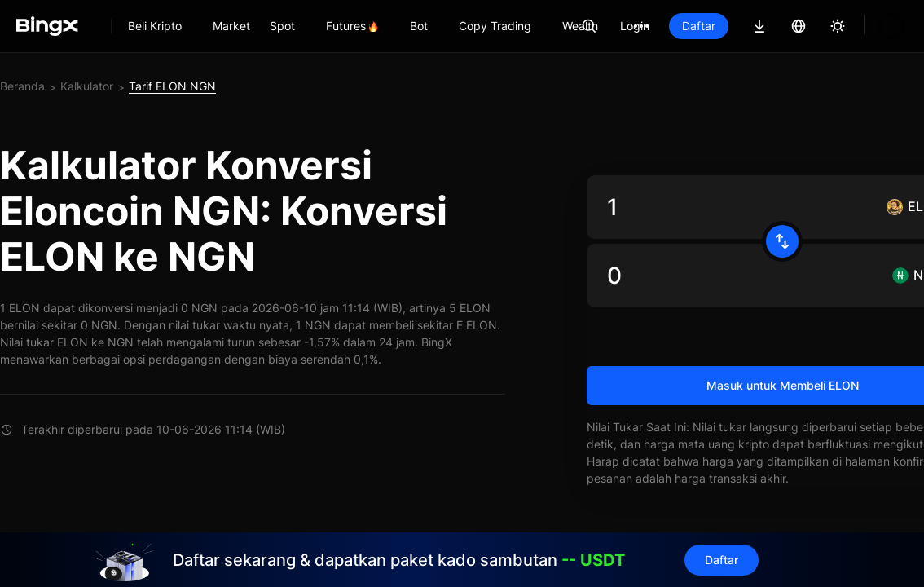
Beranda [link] (22, 86)
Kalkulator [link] (87, 86)
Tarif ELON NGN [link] (172, 86)
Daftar (699, 26)
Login (635, 26)
